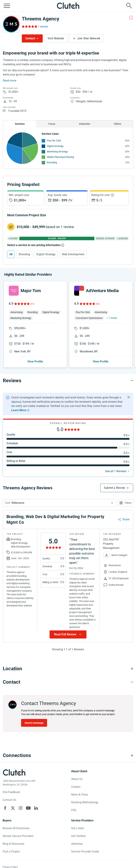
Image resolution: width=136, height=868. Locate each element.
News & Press (80, 795)
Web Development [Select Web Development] (73, 254)
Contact (30, 38)
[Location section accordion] (68, 669)
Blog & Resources (13, 844)
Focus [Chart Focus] (52, 124)
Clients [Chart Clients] (118, 124)
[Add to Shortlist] (131, 18)
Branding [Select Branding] (24, 254)
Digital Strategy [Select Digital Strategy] (46, 254)
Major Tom (31, 291)
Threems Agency (41, 19)
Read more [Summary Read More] (9, 81)
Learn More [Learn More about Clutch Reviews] (19, 410)
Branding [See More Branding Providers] (52, 162)
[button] (59, 503)
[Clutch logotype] (14, 772)
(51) (32, 304)
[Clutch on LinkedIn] (36, 808)
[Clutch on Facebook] (5, 808)
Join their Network (89, 38)
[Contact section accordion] (68, 682)
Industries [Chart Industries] (85, 124)
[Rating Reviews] (29, 26)
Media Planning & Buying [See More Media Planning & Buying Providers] (60, 157)
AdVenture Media (102, 291)
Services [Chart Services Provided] (20, 124)
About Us (77, 779)
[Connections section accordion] (68, 755)
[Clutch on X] (13, 808)
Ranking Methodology (85, 802)
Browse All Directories (16, 828)
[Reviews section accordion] (68, 381)
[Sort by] (59, 503)
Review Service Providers (18, 836)
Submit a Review (114, 488)
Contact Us (9, 800)
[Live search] (129, 6)
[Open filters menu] (125, 503)
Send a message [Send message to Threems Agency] (34, 723)
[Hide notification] (129, 397)
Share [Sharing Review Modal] (126, 519)
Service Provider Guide (85, 852)
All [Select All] (11, 254)
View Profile (35, 362)
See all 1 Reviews (116, 471)
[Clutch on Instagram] (21, 808)
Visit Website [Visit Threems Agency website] (56, 38)
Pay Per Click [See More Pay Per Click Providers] (54, 141)
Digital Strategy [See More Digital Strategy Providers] (55, 146)
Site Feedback (11, 792)
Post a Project (11, 852)
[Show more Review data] (68, 634)
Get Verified (78, 836)
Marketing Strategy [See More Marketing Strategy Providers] (57, 152)
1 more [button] (113, 318)
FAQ (74, 810)
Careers (76, 787)
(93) (98, 304)
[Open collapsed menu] (7, 6)
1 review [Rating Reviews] (43, 27)
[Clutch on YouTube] (28, 808)
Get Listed (77, 828)
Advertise (77, 844)
